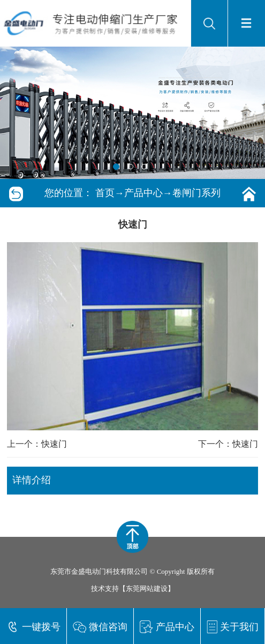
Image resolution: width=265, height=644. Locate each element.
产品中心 (143, 193)
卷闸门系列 (196, 193)
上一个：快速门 (37, 444)
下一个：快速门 (228, 444)
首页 (105, 193)
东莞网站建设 (147, 589)
